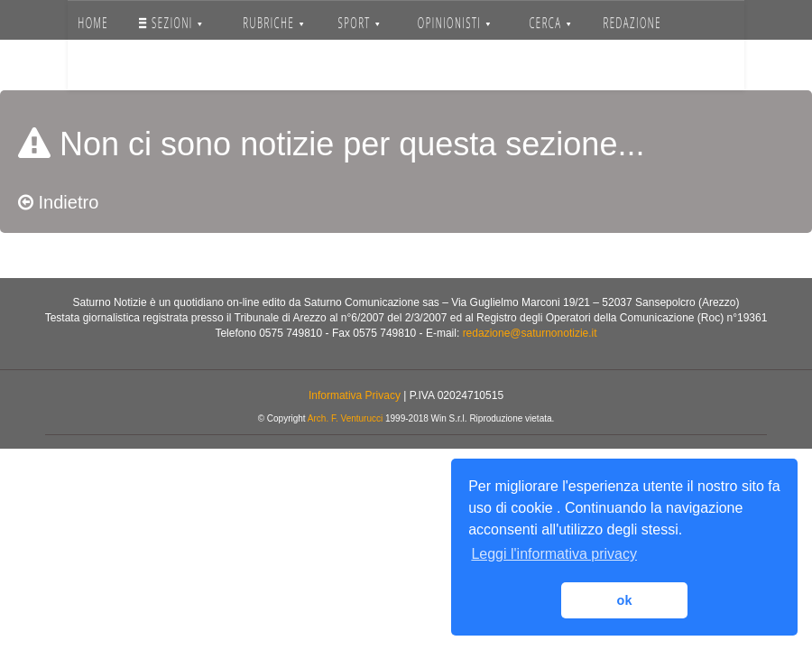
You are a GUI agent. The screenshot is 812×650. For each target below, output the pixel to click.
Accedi (186, 68)
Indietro (58, 202)
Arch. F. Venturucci (345, 418)
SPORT (358, 23)
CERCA (549, 23)
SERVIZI (108, 68)
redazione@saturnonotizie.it (530, 333)
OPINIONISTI (454, 23)
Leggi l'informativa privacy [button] (554, 554)
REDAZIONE (633, 23)
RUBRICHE (274, 23)
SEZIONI (171, 23)
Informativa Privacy (355, 395)
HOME (93, 23)
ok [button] (625, 600)
